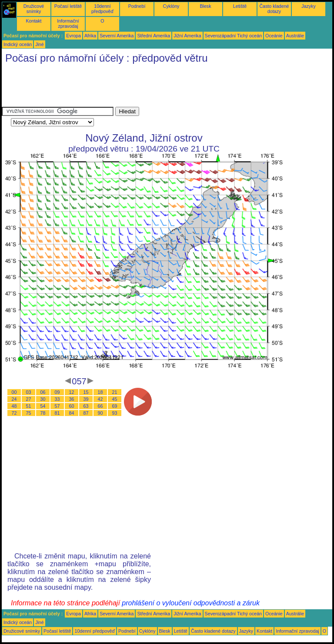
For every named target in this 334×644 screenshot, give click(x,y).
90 (100, 413)
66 (100, 406)
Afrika (90, 36)
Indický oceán (18, 44)
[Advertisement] (160, 87)
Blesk (205, 6)
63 (86, 406)
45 (115, 399)
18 (100, 392)
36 (72, 399)
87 (86, 413)
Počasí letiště (68, 6)
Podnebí (137, 6)
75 (29, 413)
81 (57, 413)
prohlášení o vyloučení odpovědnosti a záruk (191, 603)
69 (115, 406)
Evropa (73, 36)
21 (115, 392)
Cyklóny (171, 6)
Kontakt (33, 21)
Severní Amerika (117, 36)
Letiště (240, 6)
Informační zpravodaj (68, 23)
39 (86, 399)
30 (43, 399)
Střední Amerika (154, 36)
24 (14, 399)
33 (57, 399)
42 (100, 399)
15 (86, 392)
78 (43, 413)
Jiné (40, 44)
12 (72, 392)
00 (14, 392)
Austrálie (295, 36)
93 (115, 413)
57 (57, 406)
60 (72, 406)
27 (29, 399)
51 (29, 406)
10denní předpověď (102, 9)
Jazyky (309, 6)
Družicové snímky (34, 9)
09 (57, 392)
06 (43, 392)
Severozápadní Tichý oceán (234, 36)
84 (72, 413)
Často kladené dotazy (274, 9)
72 (14, 413)
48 (14, 406)
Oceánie (274, 36)
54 (43, 406)
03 (29, 392)
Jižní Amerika (187, 36)
